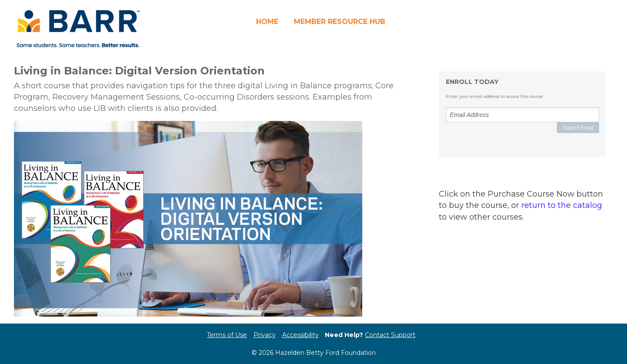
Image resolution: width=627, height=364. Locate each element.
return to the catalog (562, 205)
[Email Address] (522, 115)
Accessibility (300, 335)
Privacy (265, 335)
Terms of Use (227, 335)
